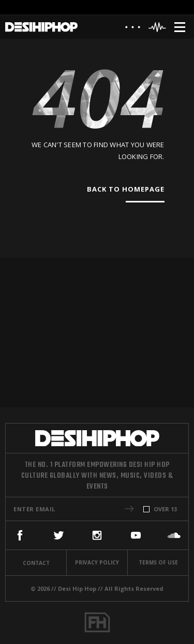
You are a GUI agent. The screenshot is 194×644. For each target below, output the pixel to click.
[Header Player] (158, 27)
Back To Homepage (126, 189)
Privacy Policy (97, 562)
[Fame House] (97, 622)
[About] (133, 30)
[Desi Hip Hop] (41, 27)
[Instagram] (97, 535)
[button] (129, 509)
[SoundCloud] (174, 535)
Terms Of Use (158, 562)
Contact (36, 563)
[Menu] (180, 27)
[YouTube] (136, 535)
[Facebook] (20, 535)
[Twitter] (59, 535)
